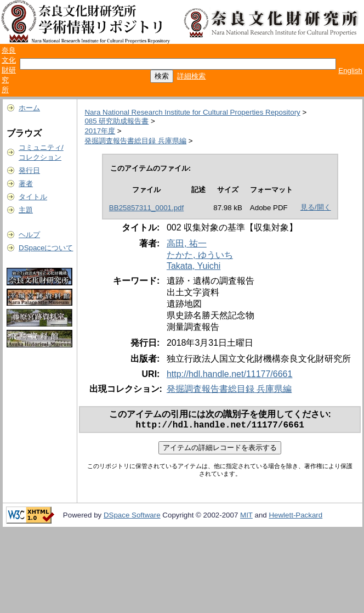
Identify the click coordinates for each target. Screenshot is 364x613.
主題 (26, 210)
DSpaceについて (46, 248)
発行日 (29, 170)
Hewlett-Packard (295, 517)
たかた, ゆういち (200, 255)
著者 (26, 184)
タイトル (33, 197)
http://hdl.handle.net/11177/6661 (230, 374)
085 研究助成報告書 (116, 121)
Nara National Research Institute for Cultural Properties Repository (192, 112)
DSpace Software (132, 517)
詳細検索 (191, 76)
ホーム (29, 108)
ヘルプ (29, 235)
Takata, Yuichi (194, 266)
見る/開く (316, 207)
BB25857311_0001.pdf (146, 208)
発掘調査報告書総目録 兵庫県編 (135, 141)
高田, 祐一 (187, 243)
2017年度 (100, 131)
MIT (246, 517)
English (350, 71)
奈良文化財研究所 (9, 70)
